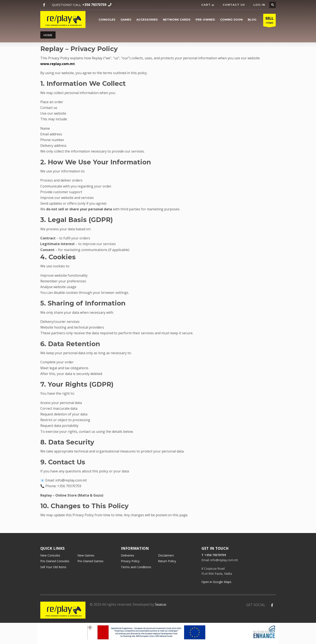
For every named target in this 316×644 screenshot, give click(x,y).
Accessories (147, 19)
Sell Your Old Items (53, 567)
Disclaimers (166, 555)
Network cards (177, 19)
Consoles (107, 19)
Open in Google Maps (216, 582)
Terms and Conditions (136, 567)
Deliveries (128, 555)
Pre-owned (205, 19)
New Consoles (50, 555)
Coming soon (231, 19)
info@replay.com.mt (71, 480)
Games (126, 19)
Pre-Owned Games (90, 561)
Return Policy (167, 561)
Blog (252, 19)
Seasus (161, 604)
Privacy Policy (130, 561)
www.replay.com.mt (58, 64)
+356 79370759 (94, 5)
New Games (86, 555)
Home (48, 35)
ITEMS (269, 21)
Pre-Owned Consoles (55, 561)
